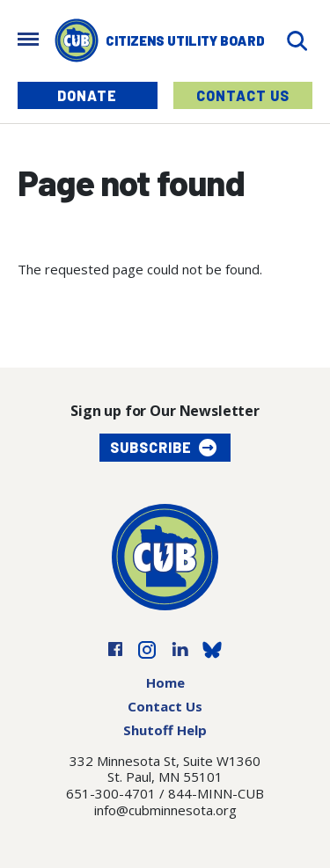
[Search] (297, 41)
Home (165, 682)
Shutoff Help (165, 730)
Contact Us (243, 95)
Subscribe (151, 447)
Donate (87, 95)
